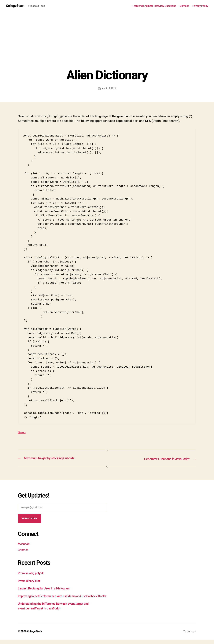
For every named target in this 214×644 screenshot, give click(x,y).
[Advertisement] (107, 46)
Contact (184, 6)
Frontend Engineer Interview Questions (154, 6)
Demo (22, 432)
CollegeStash (16, 6)
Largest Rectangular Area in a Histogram (45, 588)
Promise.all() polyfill (32, 573)
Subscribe (29, 518)
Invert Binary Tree (30, 581)
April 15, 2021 (109, 89)
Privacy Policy (200, 6)
